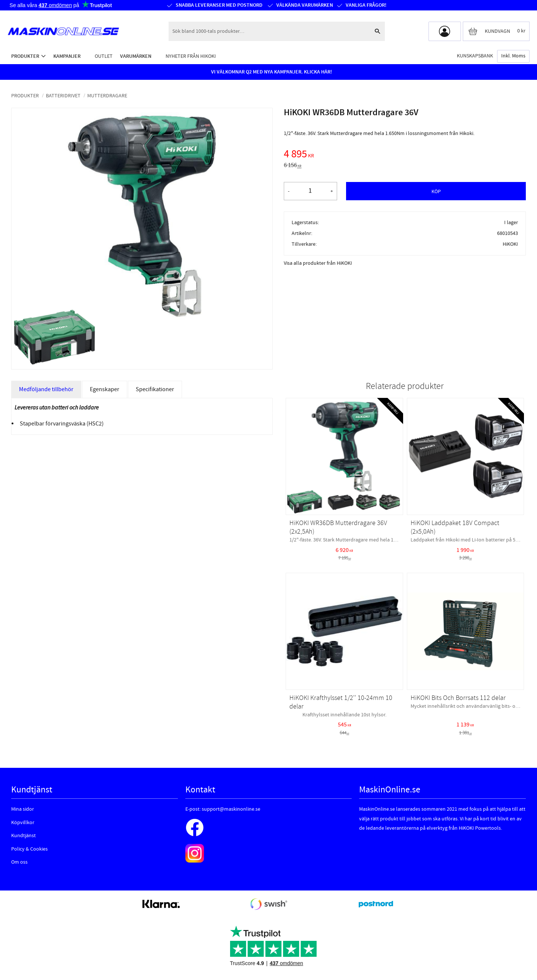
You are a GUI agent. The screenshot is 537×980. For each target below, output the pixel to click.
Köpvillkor (23, 823)
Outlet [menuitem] (104, 56)
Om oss (19, 862)
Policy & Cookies (29, 849)
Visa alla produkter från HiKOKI (318, 263)
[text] (405, 155)
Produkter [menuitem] (25, 56)
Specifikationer (155, 389)
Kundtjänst (23, 836)
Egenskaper (105, 389)
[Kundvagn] (496, 31)
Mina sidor (23, 809)
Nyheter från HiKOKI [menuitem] (191, 56)
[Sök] (377, 31)
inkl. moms (513, 56)
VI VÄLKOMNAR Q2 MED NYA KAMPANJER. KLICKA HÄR (271, 72)
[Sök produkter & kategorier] (269, 31)
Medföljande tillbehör (46, 389)
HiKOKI (510, 244)
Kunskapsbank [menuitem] (475, 56)
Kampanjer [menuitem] (67, 56)
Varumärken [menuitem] (136, 56)
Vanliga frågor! (366, 5)
